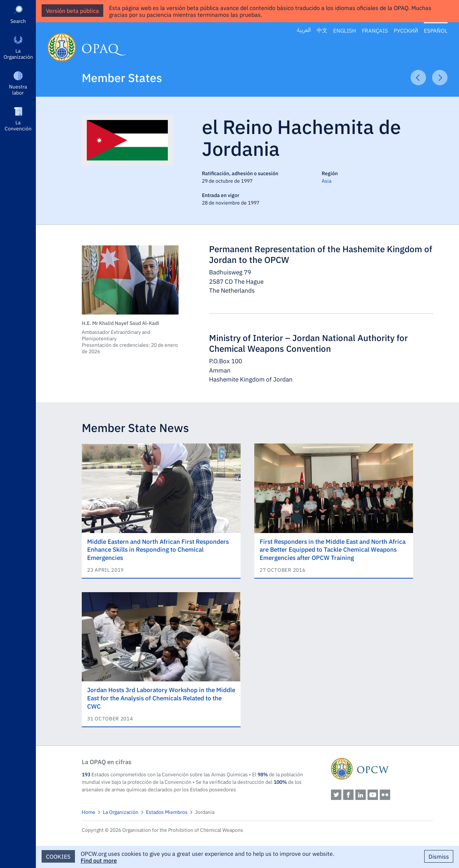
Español (436, 30)
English (345, 30)
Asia (326, 181)
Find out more (99, 860)
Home (89, 812)
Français (375, 30)
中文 (322, 30)
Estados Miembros (167, 812)
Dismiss (439, 856)
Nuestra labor (18, 89)
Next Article (440, 78)
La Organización (18, 54)
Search (18, 21)
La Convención (18, 125)
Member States (122, 77)
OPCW (382, 769)
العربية (304, 30)
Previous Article (418, 78)
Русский (406, 30)
